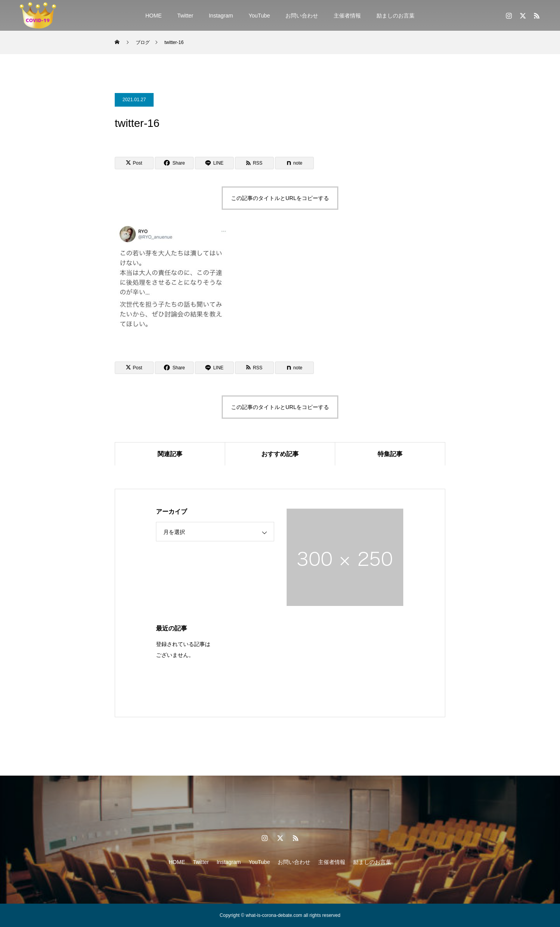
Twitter (185, 16)
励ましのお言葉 (395, 16)
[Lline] (214, 163)
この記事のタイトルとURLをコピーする (280, 198)
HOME (154, 16)
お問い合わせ (302, 16)
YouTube (259, 16)
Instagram (221, 16)
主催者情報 (347, 16)
